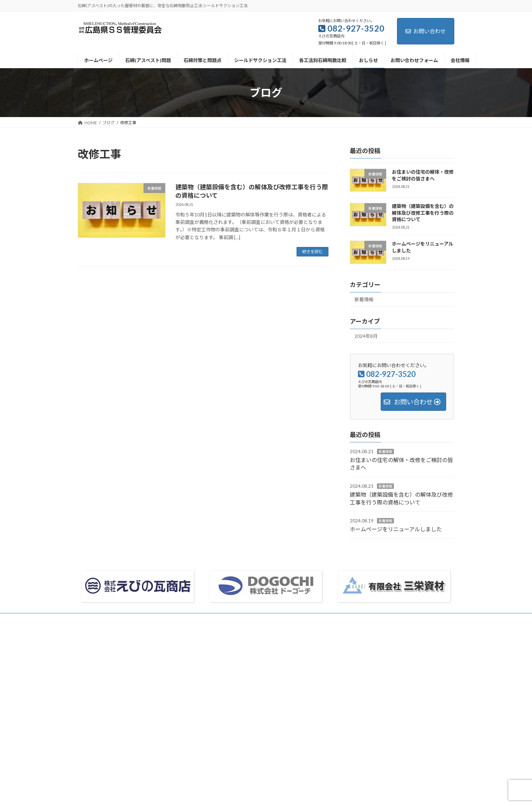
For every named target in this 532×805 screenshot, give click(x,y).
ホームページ (223, 659)
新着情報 (364, 299)
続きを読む (312, 252)
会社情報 (92, 619)
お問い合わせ (426, 31)
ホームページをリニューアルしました (396, 529)
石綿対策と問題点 (227, 683)
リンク (221, 765)
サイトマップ (180, 619)
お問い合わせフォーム (134, 619)
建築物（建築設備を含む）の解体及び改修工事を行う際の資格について (423, 213)
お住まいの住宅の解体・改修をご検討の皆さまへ (423, 175)
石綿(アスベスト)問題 (230, 671)
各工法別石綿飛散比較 (231, 706)
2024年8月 (366, 336)
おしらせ (219, 718)
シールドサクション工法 (233, 694)
